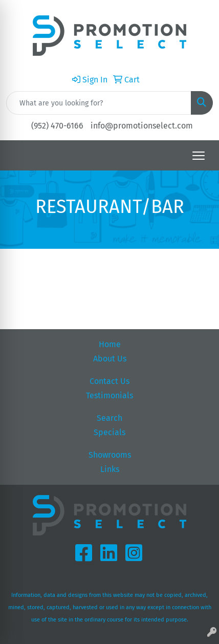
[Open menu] (199, 156)
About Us (110, 359)
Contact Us (109, 381)
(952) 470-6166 (57, 126)
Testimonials (109, 395)
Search (109, 418)
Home (110, 344)
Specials (109, 432)
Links (110, 469)
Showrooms (110, 455)
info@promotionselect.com (142, 126)
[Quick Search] (99, 103)
